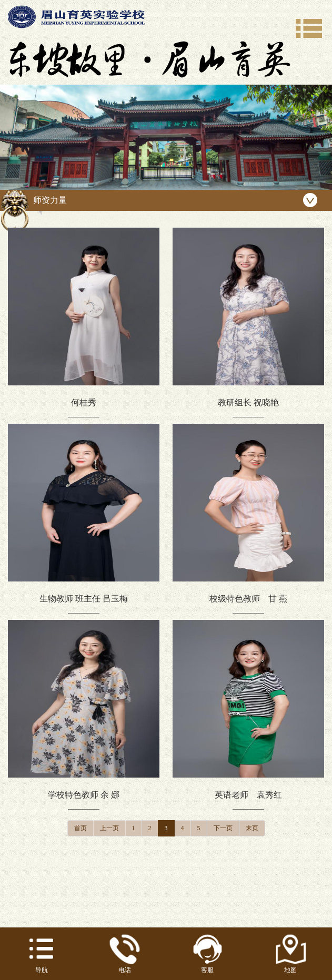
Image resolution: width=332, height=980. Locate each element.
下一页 (223, 828)
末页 (252, 828)
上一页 (109, 828)
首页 (81, 828)
